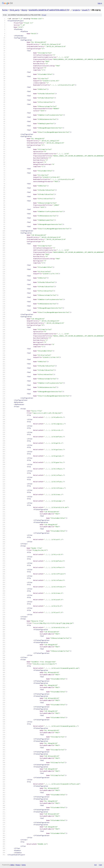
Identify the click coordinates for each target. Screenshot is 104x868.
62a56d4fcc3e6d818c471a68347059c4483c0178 (49, 10)
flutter (5, 10)
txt (95, 865)
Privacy (18, 865)
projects (76, 10)
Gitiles (12, 865)
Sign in (100, 3)
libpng (24, 10)
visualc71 (86, 10)
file (44, 15)
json (100, 865)
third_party (15, 10)
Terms (24, 865)
